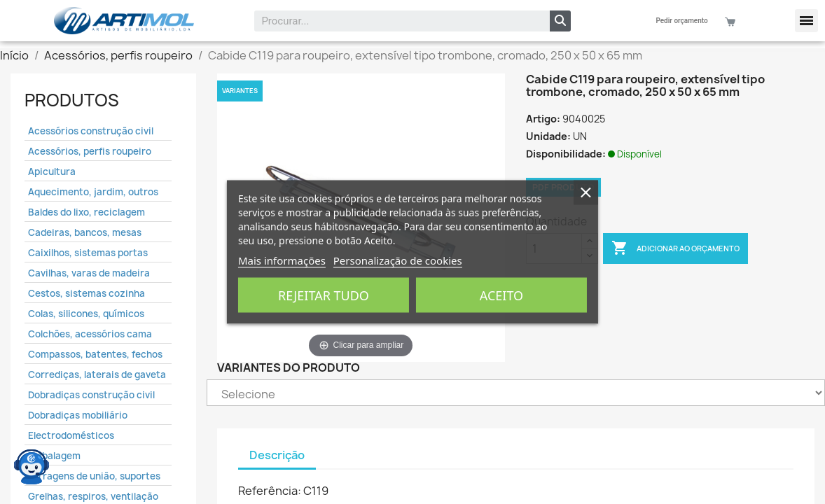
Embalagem (54, 456)
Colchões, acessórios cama (90, 334)
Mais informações (282, 260)
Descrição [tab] (277, 455)
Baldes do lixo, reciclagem (86, 212)
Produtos (72, 100)
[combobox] (393, 21)
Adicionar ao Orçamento (675, 248)
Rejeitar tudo (324, 295)
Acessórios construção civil (91, 131)
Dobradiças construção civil (91, 395)
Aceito (501, 295)
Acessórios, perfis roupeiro (90, 151)
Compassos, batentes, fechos (95, 354)
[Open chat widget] (32, 465)
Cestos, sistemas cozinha (86, 293)
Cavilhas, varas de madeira (89, 273)
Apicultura (52, 171)
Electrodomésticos (71, 435)
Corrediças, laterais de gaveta (97, 374)
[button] (806, 21)
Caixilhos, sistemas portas (88, 253)
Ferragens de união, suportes (94, 476)
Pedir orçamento (681, 21)
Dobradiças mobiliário (78, 415)
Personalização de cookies (398, 260)
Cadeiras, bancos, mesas (85, 232)
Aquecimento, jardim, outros (93, 192)
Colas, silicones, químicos (86, 314)
